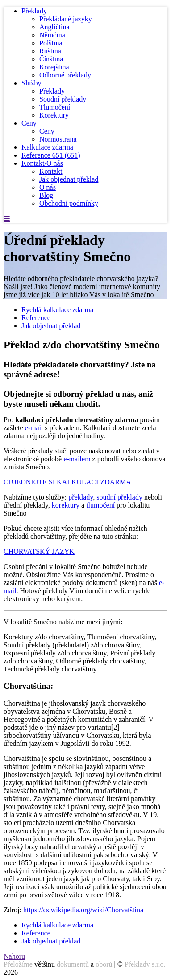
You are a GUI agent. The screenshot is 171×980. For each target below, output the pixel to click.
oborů (104, 964)
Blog (46, 195)
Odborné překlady (65, 75)
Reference (51, 155)
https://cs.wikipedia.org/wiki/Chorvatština (83, 910)
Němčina (52, 35)
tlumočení (100, 505)
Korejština (54, 67)
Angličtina (54, 27)
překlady (81, 497)
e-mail (34, 428)
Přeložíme (18, 964)
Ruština (50, 51)
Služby (31, 83)
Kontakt (51, 171)
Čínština (51, 59)
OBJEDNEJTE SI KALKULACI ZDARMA (67, 482)
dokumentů (73, 964)
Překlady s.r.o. (145, 964)
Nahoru (14, 956)
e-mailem (77, 459)
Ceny (29, 123)
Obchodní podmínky (69, 203)
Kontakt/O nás (42, 163)
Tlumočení (55, 107)
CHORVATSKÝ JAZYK (39, 551)
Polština (51, 43)
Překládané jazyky (66, 19)
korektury (66, 505)
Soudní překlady (63, 99)
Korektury (54, 115)
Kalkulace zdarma (47, 147)
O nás (48, 187)
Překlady (34, 11)
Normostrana (58, 139)
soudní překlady (119, 497)
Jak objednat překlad (69, 179)
